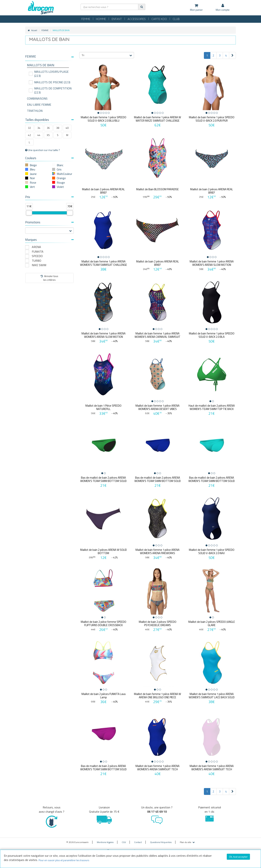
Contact (138, 840)
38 (58, 128)
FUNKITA (38, 252)
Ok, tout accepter (238, 857)
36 (48, 128)
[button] (49, 57)
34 (39, 128)
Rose (33, 182)
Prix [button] (49, 197)
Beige (33, 165)
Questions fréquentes (161, 840)
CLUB (176, 19)
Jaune (33, 174)
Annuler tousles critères (49, 278)
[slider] (29, 213)
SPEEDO (37, 256)
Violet (60, 187)
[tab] (49, 58)
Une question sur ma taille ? (43, 150)
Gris (59, 169)
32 (29, 128)
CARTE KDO (159, 19)
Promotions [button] (49, 222)
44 (39, 135)
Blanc (60, 165)
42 (29, 135)
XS (48, 135)
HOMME (101, 19)
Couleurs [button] (49, 158)
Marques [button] (49, 240)
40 (67, 128)
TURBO (37, 261)
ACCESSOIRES (137, 19)
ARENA (36, 247)
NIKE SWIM (39, 265)
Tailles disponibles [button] (49, 120)
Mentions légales (105, 840)
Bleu (32, 169)
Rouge (61, 182)
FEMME (86, 19)
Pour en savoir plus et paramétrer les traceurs (64, 860)
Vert (32, 187)
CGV (124, 840)
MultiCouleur (64, 174)
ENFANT (117, 19)
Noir (32, 178)
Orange (61, 178)
